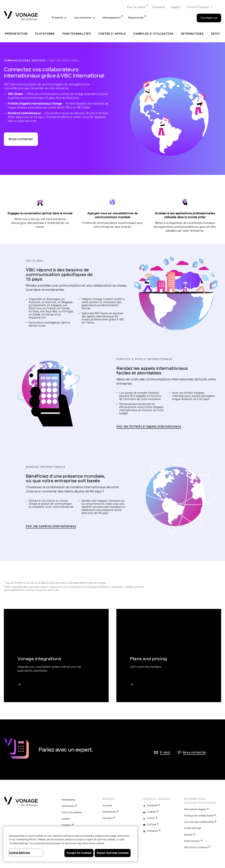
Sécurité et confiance (196, 847)
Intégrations (192, 34)
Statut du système (72, 812)
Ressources (136, 18)
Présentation (16, 34)
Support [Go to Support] (176, 7)
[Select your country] (198, 7)
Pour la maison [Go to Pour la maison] (136, 7)
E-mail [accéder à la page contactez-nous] (165, 752)
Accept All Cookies (79, 853)
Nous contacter (21, 139)
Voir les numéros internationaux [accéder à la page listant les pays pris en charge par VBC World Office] (51, 526)
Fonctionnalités (77, 34)
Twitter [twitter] (151, 818)
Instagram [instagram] (152, 831)
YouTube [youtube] (152, 825)
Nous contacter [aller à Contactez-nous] (195, 752)
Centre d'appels (112, 34)
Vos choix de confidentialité (199, 822)
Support (66, 819)
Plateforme (45, 34)
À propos (107, 806)
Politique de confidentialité (199, 816)
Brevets (188, 835)
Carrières (108, 818)
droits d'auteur (192, 841)
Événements (109, 812)
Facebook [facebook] (152, 806)
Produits (57, 18)
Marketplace (69, 800)
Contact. (66, 825)
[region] (70, 844)
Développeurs (112, 18)
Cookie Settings (193, 828)
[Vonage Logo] (21, 16)
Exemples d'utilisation (153, 34)
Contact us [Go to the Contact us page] (209, 18)
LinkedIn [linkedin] (151, 812)
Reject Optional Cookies (113, 853)
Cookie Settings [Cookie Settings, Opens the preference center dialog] (20, 853)
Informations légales (195, 809)
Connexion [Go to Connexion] (158, 7)
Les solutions (83, 18)
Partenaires (68, 806)
